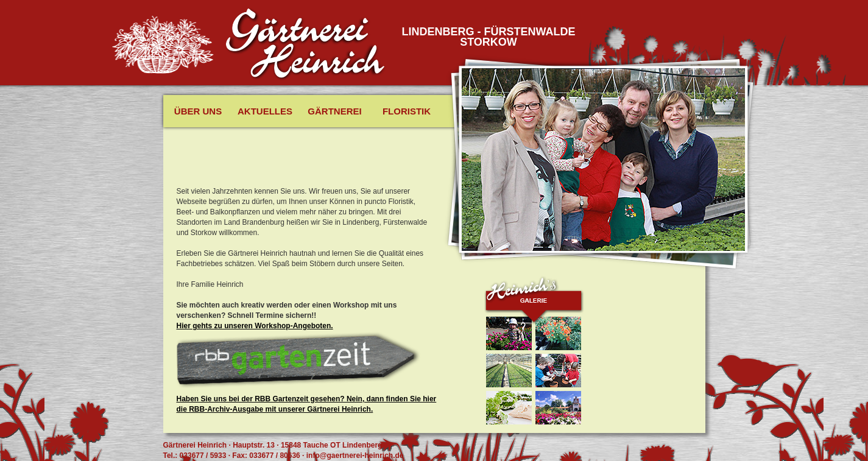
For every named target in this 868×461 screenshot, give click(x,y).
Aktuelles (265, 111)
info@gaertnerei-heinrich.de (355, 456)
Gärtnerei (334, 111)
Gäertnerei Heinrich (306, 44)
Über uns (198, 111)
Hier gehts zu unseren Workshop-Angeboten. (255, 326)
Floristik (407, 111)
